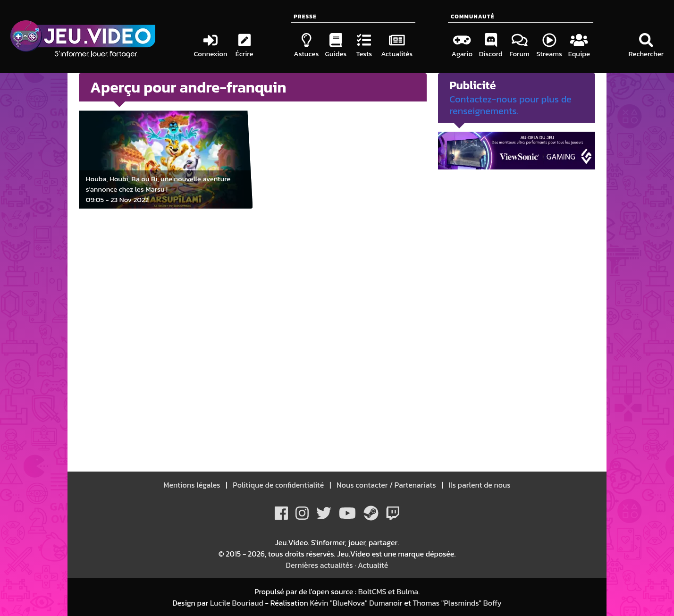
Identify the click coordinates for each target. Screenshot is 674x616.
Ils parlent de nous (479, 485)
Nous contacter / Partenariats (386, 485)
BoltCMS (372, 591)
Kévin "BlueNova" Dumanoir (356, 603)
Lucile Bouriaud (237, 603)
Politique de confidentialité (279, 485)
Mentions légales (193, 485)
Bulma (407, 591)
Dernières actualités (320, 565)
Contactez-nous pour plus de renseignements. (510, 105)
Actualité (373, 565)
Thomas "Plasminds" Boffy (457, 603)
